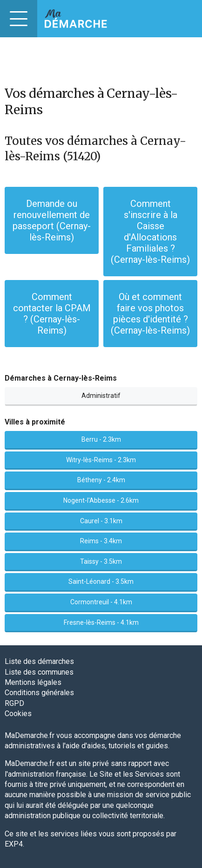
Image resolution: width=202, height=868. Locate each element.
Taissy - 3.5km (101, 561)
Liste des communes (39, 672)
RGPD (14, 703)
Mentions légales (33, 682)
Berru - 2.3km (101, 439)
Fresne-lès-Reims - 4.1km (101, 622)
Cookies (18, 714)
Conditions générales (39, 693)
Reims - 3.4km (101, 541)
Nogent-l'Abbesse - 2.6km (101, 500)
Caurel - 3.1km (101, 521)
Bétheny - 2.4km (101, 480)
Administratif (101, 396)
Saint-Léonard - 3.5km (101, 581)
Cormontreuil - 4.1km (101, 602)
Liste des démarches (39, 661)
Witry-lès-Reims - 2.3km (101, 460)
